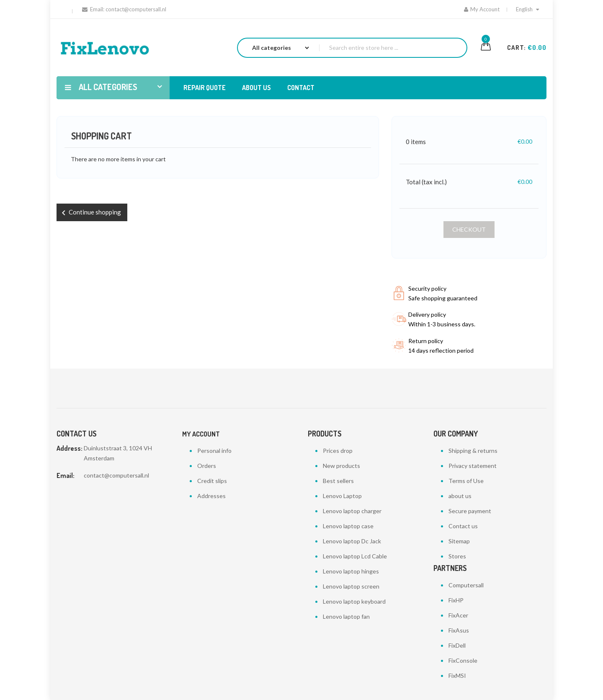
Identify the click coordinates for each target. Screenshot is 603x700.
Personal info (214, 451)
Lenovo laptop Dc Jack (352, 541)
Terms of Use (466, 481)
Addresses (211, 496)
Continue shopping (90, 213)
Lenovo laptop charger (352, 511)
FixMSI (457, 675)
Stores (457, 556)
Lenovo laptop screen (351, 586)
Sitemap (459, 541)
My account (201, 434)
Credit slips (212, 481)
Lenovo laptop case (348, 526)
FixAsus (459, 630)
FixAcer (458, 615)
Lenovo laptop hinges (351, 571)
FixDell (457, 645)
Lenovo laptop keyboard (354, 601)
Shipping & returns (473, 451)
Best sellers (338, 481)
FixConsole (463, 660)
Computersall (466, 585)
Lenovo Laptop (342, 496)
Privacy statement (473, 466)
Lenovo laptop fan (346, 616)
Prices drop (338, 451)
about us (460, 496)
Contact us (463, 526)
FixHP (456, 600)
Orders (207, 466)
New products (341, 466)
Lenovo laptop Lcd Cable (355, 556)
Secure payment (470, 511)
